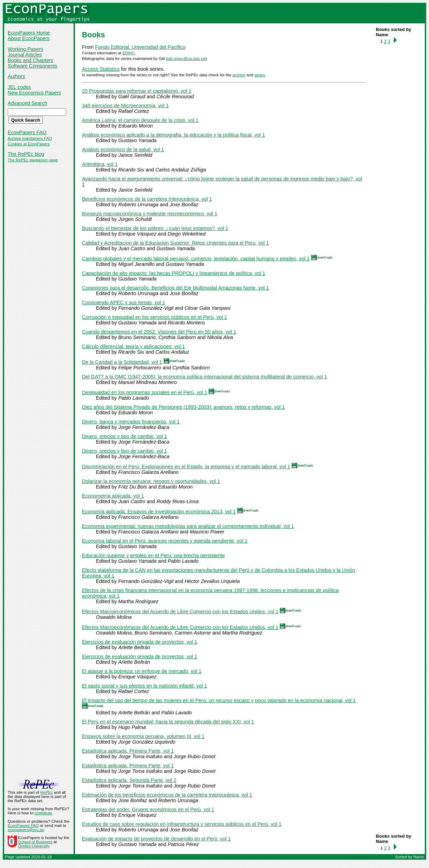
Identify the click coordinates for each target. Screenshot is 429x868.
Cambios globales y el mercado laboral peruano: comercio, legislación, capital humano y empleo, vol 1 (196, 259)
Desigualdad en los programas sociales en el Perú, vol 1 (145, 392)
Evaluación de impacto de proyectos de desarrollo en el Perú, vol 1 (156, 839)
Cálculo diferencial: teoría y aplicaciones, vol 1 (133, 346)
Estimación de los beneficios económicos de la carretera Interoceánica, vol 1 (167, 795)
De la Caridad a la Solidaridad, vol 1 (122, 362)
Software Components (32, 66)
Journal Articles (25, 55)
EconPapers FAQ (27, 132)
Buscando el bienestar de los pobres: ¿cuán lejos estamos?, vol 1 (155, 228)
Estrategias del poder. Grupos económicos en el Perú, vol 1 (148, 809)
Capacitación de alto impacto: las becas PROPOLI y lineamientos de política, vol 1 (174, 273)
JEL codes (19, 87)
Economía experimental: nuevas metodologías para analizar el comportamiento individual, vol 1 (188, 526)
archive (239, 75)
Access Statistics (101, 69)
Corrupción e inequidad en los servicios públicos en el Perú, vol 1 (155, 317)
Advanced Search (28, 103)
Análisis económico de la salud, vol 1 (123, 149)
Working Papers (25, 49)
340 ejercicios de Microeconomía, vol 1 (125, 106)
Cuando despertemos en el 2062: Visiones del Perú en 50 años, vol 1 (159, 332)
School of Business (35, 842)
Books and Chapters (30, 60)
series (260, 75)
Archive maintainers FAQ (30, 138)
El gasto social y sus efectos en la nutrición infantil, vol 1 (144, 686)
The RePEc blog (26, 154)
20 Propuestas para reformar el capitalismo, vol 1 (137, 91)
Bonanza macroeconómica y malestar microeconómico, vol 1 (150, 214)
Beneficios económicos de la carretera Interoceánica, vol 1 (147, 199)
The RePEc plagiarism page (33, 160)
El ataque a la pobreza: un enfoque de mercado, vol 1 (142, 671)
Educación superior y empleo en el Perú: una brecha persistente (153, 555)
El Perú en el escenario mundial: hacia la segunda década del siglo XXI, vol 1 (168, 722)
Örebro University (34, 846)
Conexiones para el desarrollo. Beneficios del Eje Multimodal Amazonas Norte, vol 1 (175, 288)
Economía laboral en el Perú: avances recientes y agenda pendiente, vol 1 (165, 541)
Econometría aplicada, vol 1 (113, 496)
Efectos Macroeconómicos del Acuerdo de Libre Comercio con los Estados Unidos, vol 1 (180, 612)
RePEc (46, 792)
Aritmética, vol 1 (100, 164)
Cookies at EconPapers (29, 144)
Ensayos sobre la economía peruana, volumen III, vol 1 (143, 736)
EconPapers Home (29, 33)
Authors (16, 76)
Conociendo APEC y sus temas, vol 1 (123, 302)
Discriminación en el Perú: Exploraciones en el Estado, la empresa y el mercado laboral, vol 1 (186, 467)
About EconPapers (29, 38)
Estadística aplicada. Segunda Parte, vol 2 (129, 780)
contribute (43, 813)
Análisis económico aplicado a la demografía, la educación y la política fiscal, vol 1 (174, 135)
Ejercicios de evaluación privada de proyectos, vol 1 (140, 642)
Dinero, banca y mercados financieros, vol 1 (131, 422)
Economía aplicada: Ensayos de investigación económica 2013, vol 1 (159, 512)
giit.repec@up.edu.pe (187, 59)
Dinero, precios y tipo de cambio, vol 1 (125, 436)
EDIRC (129, 53)
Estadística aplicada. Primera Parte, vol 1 (128, 751)
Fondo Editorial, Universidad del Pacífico (140, 47)
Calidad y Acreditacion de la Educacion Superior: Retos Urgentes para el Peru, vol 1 (175, 243)
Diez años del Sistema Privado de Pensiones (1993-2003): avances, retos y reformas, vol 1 (183, 407)
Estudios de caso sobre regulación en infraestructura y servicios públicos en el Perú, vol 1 (182, 824)
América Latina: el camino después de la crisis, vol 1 (140, 120)
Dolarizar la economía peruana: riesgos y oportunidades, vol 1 (151, 481)
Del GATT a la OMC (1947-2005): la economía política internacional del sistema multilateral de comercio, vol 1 (205, 377)
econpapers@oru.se (26, 830)
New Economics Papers (34, 93)
